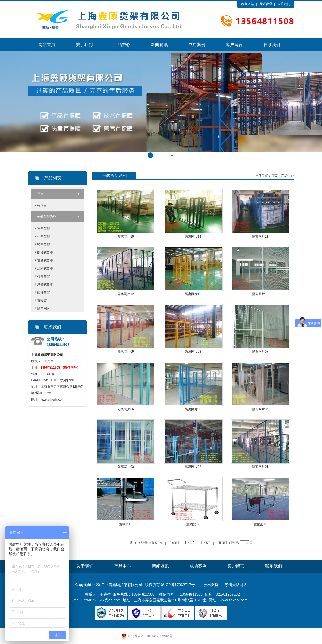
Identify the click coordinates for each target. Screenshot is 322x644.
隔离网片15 (126, 237)
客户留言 (234, 45)
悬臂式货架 (45, 284)
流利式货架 (45, 269)
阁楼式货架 (45, 253)
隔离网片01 (260, 467)
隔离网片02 (193, 467)
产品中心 (122, 45)
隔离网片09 (126, 352)
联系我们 (284, 4)
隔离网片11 (193, 294)
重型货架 (44, 229)
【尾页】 (222, 543)
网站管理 (266, 4)
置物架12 (193, 524)
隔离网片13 (260, 237)
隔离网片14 (193, 237)
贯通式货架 (45, 261)
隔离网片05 (193, 409)
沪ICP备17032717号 (178, 585)
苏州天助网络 (236, 585)
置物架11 (260, 524)
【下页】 (206, 543)
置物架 (42, 300)
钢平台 (42, 206)
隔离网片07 (260, 352)
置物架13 (126, 524)
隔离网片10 (260, 294)
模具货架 (44, 276)
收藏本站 (248, 4)
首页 (274, 176)
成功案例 (197, 45)
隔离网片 (44, 308)
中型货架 (44, 237)
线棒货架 (44, 292)
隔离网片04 (260, 409)
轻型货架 (44, 245)
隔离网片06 (126, 409)
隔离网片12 (126, 294)
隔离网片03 (126, 467)
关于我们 (84, 45)
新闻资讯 (159, 45)
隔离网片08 (193, 352)
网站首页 (47, 45)
